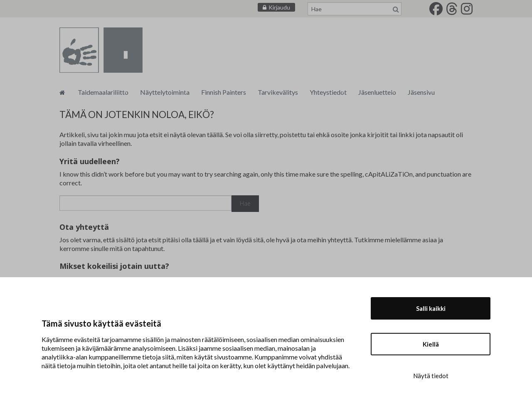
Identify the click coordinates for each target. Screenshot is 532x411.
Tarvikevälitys (278, 92)
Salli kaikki (431, 308)
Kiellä (431, 344)
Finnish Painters (224, 92)
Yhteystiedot (328, 92)
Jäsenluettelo (377, 92)
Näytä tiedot (431, 376)
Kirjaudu (279, 7)
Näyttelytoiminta (165, 92)
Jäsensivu (421, 92)
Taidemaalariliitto (103, 92)
